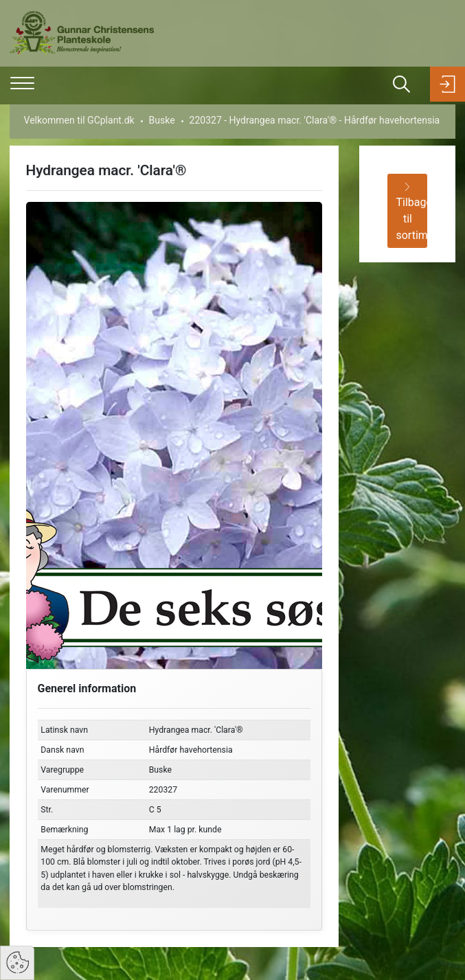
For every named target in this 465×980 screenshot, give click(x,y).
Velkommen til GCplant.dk (79, 120)
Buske (162, 120)
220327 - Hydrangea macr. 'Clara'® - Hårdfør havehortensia (315, 120)
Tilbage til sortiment (412, 212)
